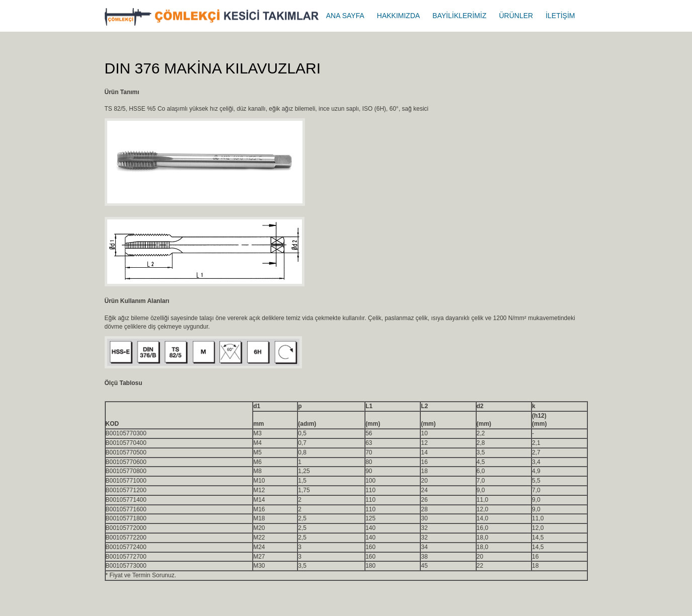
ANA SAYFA (345, 16)
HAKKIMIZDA (399, 16)
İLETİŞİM (560, 16)
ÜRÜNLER (516, 16)
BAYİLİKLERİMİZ (459, 16)
